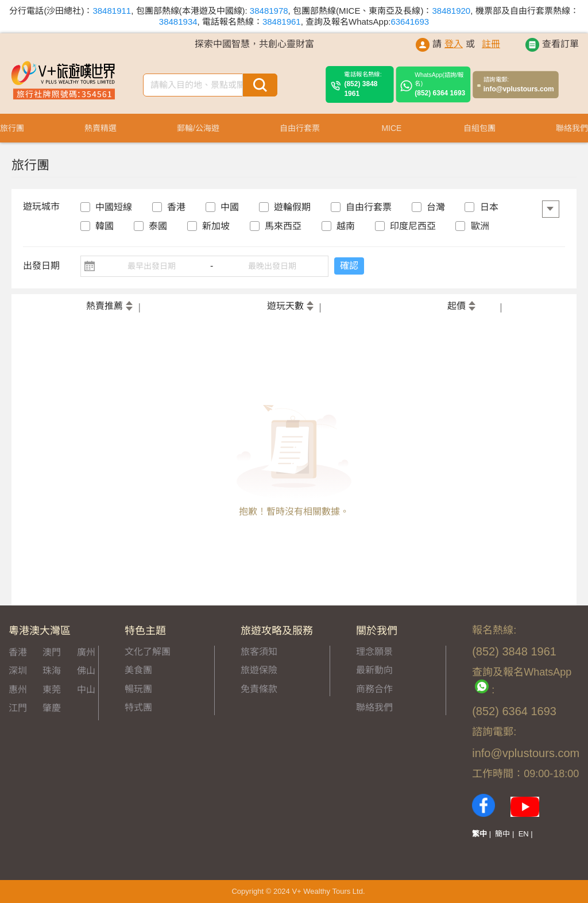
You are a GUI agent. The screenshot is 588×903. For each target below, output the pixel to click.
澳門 (52, 652)
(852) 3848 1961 (367, 84)
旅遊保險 (259, 670)
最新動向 (374, 670)
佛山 (86, 671)
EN (524, 834)
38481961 (282, 22)
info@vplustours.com (519, 84)
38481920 (451, 11)
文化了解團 (148, 652)
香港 (18, 652)
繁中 (479, 834)
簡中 (502, 834)
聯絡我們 (374, 707)
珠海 (52, 671)
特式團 (138, 707)
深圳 (18, 671)
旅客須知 (259, 652)
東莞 (52, 690)
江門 (18, 708)
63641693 (410, 22)
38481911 (112, 11)
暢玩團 (138, 689)
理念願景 (374, 652)
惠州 (18, 690)
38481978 (269, 11)
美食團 (138, 670)
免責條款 (259, 689)
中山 (86, 690)
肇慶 (52, 708)
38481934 (178, 22)
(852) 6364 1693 (440, 84)
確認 (349, 266)
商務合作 (374, 689)
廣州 (86, 652)
